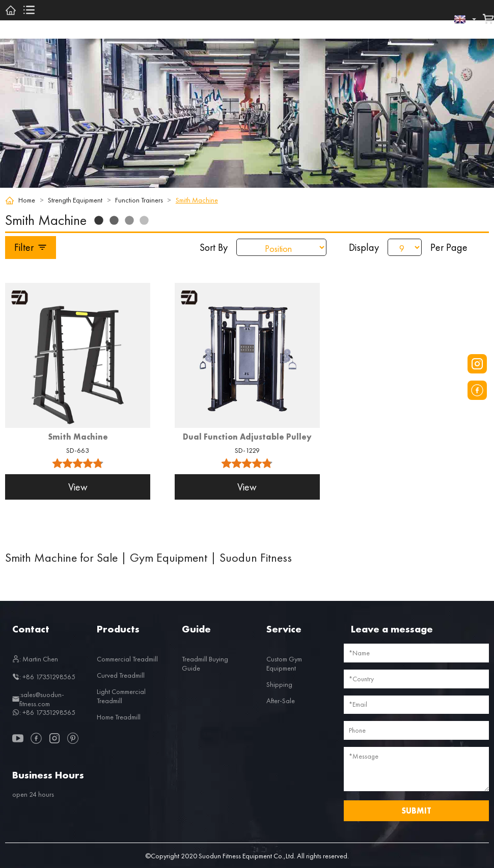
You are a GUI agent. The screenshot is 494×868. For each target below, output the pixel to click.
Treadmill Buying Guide (205, 663)
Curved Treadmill (121, 675)
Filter (31, 247)
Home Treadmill (119, 717)
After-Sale (281, 701)
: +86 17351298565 (44, 677)
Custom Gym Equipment (284, 663)
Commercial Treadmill (127, 659)
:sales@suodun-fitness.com (38, 699)
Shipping (279, 684)
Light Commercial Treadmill (121, 696)
